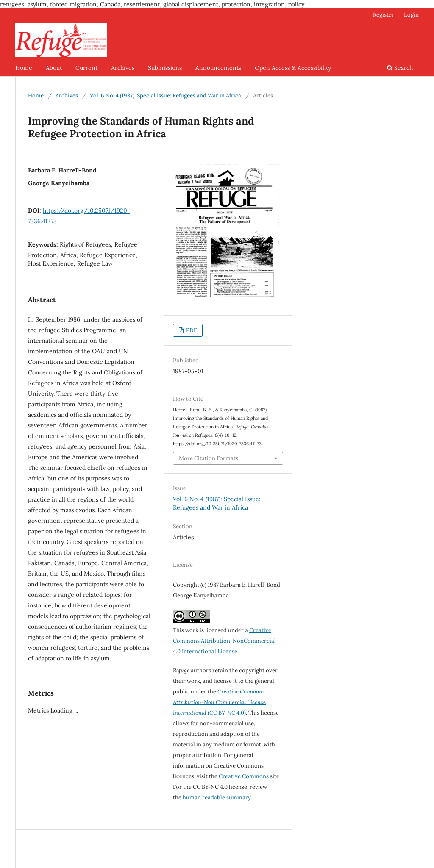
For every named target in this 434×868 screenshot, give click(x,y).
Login (411, 15)
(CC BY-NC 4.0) (219, 702)
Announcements (218, 68)
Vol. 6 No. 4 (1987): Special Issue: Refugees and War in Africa (166, 96)
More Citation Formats (209, 458)
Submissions (165, 68)
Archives (123, 68)
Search (400, 68)
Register (384, 15)
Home (24, 68)
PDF (191, 330)
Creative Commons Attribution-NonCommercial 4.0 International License (224, 641)
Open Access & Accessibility (293, 68)
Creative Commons (244, 776)
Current (86, 68)
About (54, 68)
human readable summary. (217, 797)
